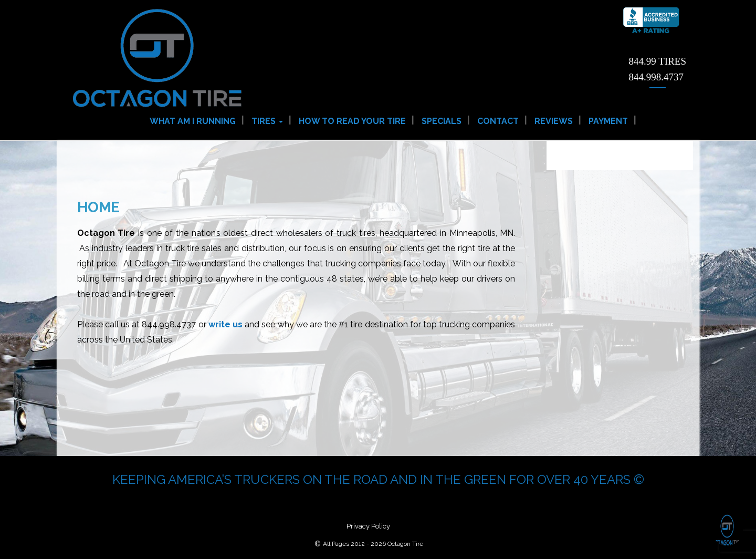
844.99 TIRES (658, 61)
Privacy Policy (368, 526)
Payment (608, 121)
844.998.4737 (657, 77)
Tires (267, 121)
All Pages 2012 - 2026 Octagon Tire (373, 544)
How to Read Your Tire (352, 121)
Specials (442, 121)
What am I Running (193, 121)
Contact (498, 121)
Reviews (554, 121)
